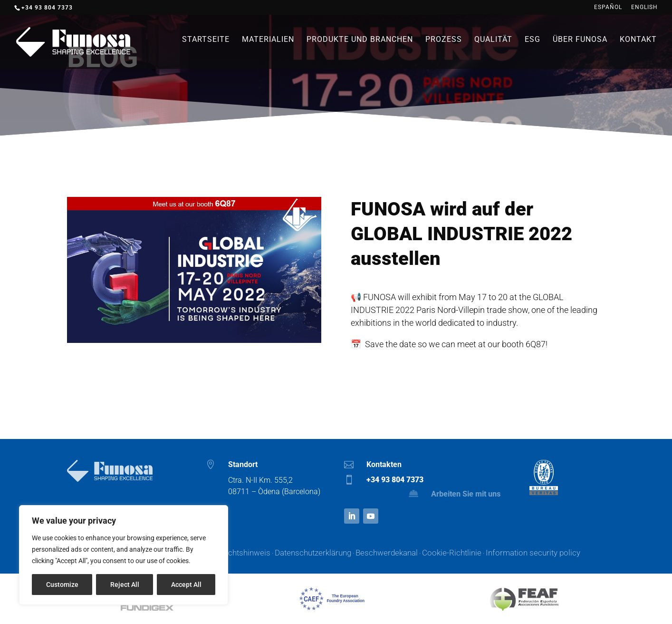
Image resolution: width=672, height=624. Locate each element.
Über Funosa (580, 40)
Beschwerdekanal (387, 553)
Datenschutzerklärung (313, 553)
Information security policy (533, 553)
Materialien (268, 40)
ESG (533, 40)
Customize (62, 585)
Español (608, 7)
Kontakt (638, 40)
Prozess (444, 40)
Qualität (493, 40)
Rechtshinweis (245, 553)
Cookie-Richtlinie (452, 553)
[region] (124, 555)
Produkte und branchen (360, 40)
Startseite (206, 40)
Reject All (125, 585)
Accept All (186, 585)
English (644, 7)
